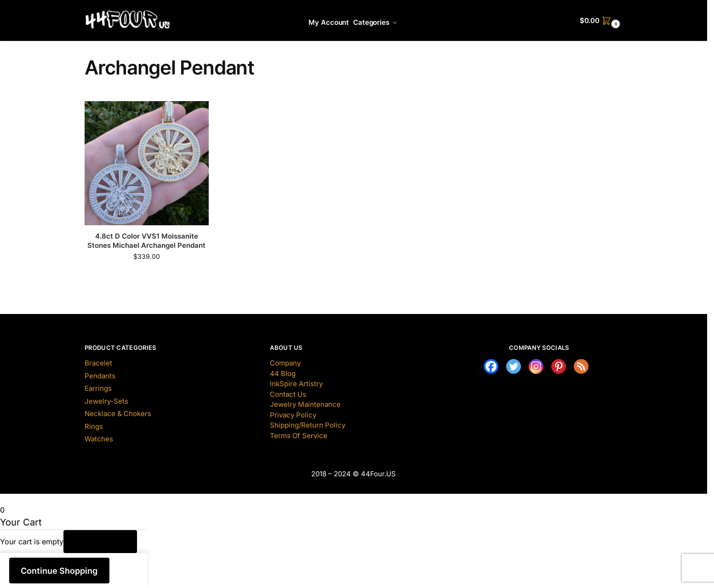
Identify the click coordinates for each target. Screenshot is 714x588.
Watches (99, 439)
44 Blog (283, 374)
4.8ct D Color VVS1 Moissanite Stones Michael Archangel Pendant (146, 241)
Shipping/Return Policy (308, 425)
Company (285, 363)
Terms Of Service (299, 436)
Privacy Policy (293, 415)
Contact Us (288, 394)
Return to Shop (100, 542)
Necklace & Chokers (118, 414)
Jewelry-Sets (106, 401)
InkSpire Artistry (296, 384)
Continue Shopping (59, 571)
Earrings (98, 388)
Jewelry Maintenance (305, 404)
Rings (94, 426)
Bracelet (98, 363)
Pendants (100, 376)
